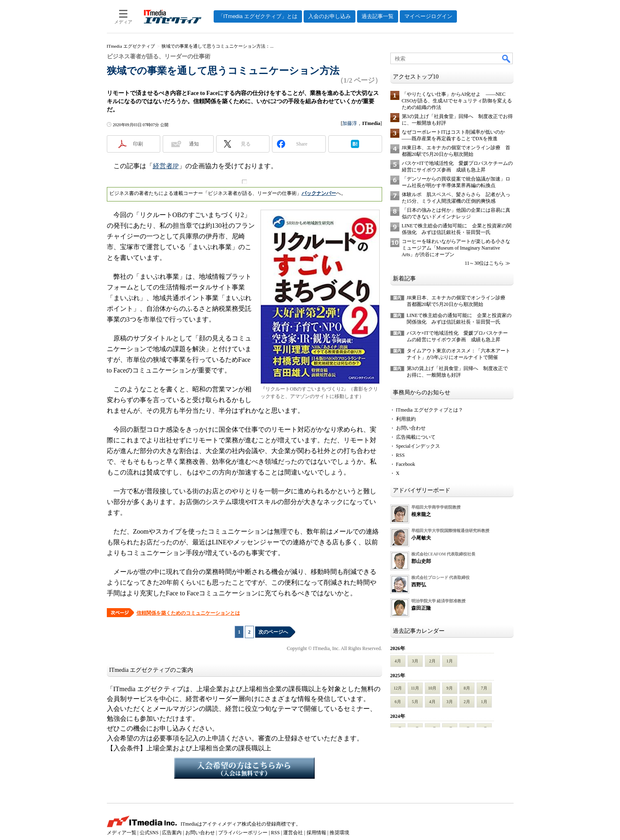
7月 (484, 688)
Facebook (406, 464)
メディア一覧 (122, 833)
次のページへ (273, 632)
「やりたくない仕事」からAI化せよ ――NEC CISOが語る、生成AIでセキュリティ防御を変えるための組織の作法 (457, 101)
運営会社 (293, 833)
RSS (400, 455)
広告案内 (172, 833)
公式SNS (149, 833)
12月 (398, 688)
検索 (507, 58)
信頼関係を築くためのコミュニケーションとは (188, 613)
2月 (432, 661)
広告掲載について (416, 437)
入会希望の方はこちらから (244, 768)
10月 (432, 688)
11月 (415, 688)
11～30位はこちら (484, 263)
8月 (467, 688)
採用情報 (316, 833)
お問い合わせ (411, 428)
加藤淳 (350, 123)
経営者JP (166, 166)
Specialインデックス (418, 446)
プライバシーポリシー (243, 833)
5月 (415, 702)
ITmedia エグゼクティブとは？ (430, 410)
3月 (415, 661)
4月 (398, 661)
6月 (398, 702)
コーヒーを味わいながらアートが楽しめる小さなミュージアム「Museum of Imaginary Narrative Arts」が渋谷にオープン (456, 248)
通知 (194, 144)
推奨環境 (339, 833)
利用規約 (406, 419)
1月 (450, 661)
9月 (450, 688)
